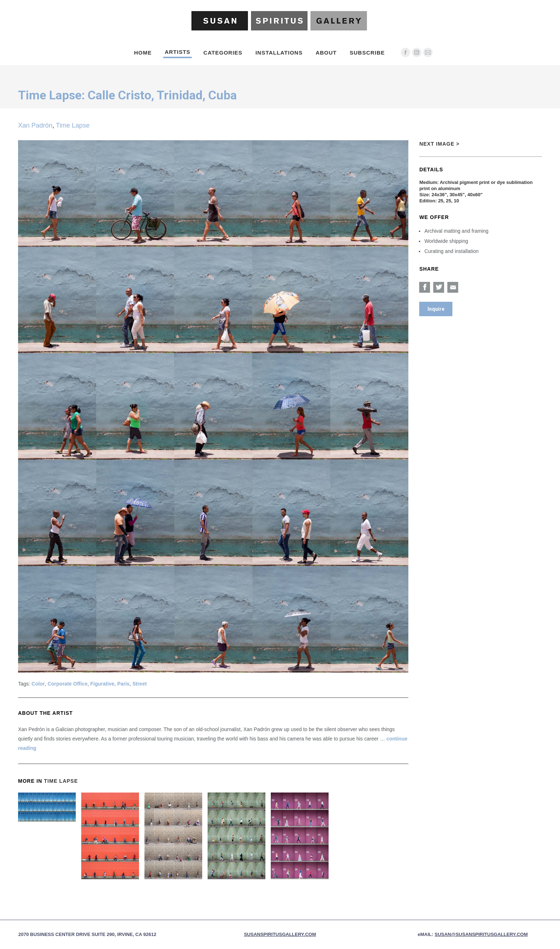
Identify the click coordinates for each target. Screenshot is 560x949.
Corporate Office (68, 684)
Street (140, 684)
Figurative (102, 684)
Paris (123, 684)
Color (38, 684)
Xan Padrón (35, 125)
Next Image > (439, 144)
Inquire (436, 309)
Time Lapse (73, 125)
